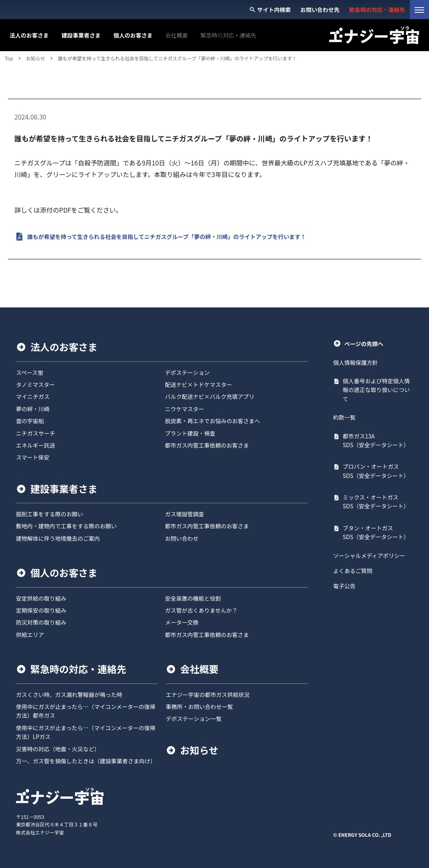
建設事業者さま (64, 489)
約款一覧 (344, 417)
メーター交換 (182, 623)
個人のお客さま (64, 573)
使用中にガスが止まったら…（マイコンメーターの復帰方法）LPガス (86, 732)
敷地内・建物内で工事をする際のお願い (66, 526)
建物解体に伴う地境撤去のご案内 (58, 538)
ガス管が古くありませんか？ (201, 610)
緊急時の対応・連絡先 (78, 669)
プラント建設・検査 (190, 433)
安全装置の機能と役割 (193, 598)
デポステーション (187, 372)
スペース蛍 (30, 372)
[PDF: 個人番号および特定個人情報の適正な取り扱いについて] (373, 390)
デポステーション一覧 (194, 719)
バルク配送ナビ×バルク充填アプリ (210, 397)
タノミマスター (36, 384)
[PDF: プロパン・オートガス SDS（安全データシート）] (373, 471)
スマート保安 (33, 458)
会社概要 (199, 669)
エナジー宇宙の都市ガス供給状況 (208, 695)
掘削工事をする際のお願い (50, 514)
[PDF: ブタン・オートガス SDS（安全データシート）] (373, 533)
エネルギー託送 (36, 445)
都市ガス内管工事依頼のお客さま (207, 445)
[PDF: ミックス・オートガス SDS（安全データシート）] (373, 502)
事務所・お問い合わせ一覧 (199, 707)
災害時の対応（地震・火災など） (58, 749)
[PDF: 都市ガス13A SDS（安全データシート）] (373, 441)
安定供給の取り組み (41, 598)
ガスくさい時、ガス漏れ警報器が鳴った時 (69, 695)
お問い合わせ (182, 538)
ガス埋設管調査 (185, 514)
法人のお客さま (64, 347)
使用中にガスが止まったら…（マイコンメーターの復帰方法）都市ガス (86, 711)
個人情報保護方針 (356, 362)
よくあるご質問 (353, 571)
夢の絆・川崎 (33, 409)
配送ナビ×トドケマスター (199, 384)
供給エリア (30, 635)
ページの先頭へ (358, 343)
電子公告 (344, 586)
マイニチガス (33, 397)
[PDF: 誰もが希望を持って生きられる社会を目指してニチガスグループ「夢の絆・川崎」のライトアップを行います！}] (214, 237)
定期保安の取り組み (41, 610)
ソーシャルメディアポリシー (369, 555)
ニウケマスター (185, 409)
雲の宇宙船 (30, 421)
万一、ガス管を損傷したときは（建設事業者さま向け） (86, 761)
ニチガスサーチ (36, 433)
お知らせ (199, 750)
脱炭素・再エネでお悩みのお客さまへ (213, 421)
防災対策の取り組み (41, 623)
